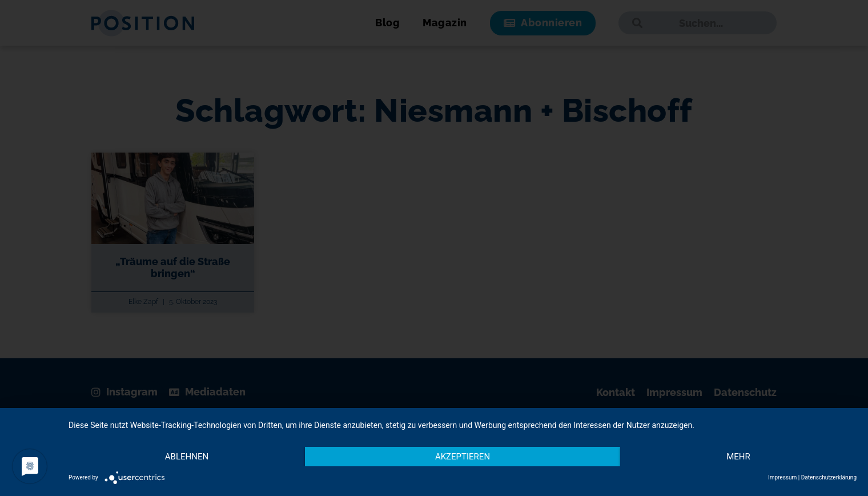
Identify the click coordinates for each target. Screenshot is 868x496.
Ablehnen (187, 457)
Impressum (782, 477)
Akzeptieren (463, 457)
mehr (738, 457)
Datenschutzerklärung (829, 477)
